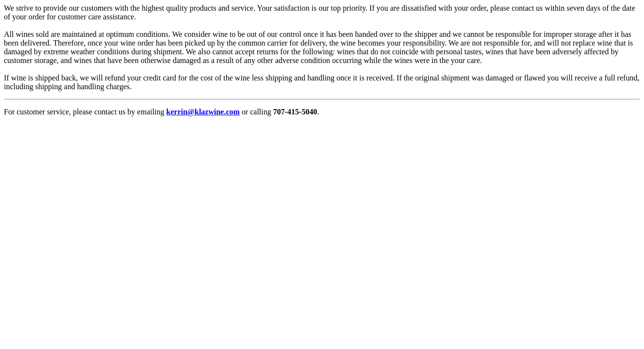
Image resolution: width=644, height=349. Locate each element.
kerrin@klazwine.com (203, 112)
